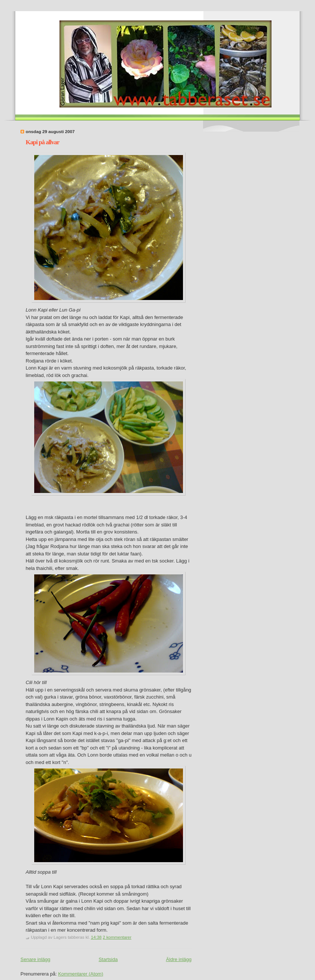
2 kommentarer (117, 937)
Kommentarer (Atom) (81, 974)
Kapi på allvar (42, 142)
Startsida (108, 959)
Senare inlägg (35, 959)
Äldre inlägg (179, 959)
